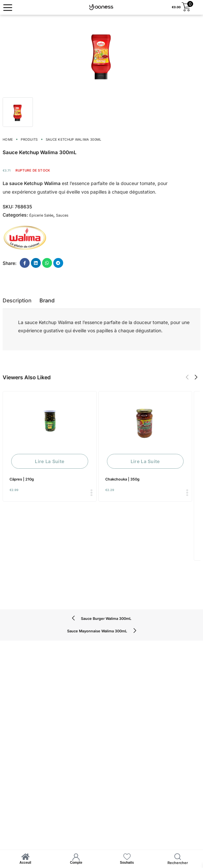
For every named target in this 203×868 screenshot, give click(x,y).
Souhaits (127, 863)
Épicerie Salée (41, 215)
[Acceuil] (25, 857)
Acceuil (25, 863)
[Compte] (76, 857)
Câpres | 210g (22, 480)
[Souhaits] (127, 857)
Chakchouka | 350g (122, 480)
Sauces (62, 215)
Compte (76, 863)
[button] (187, 378)
